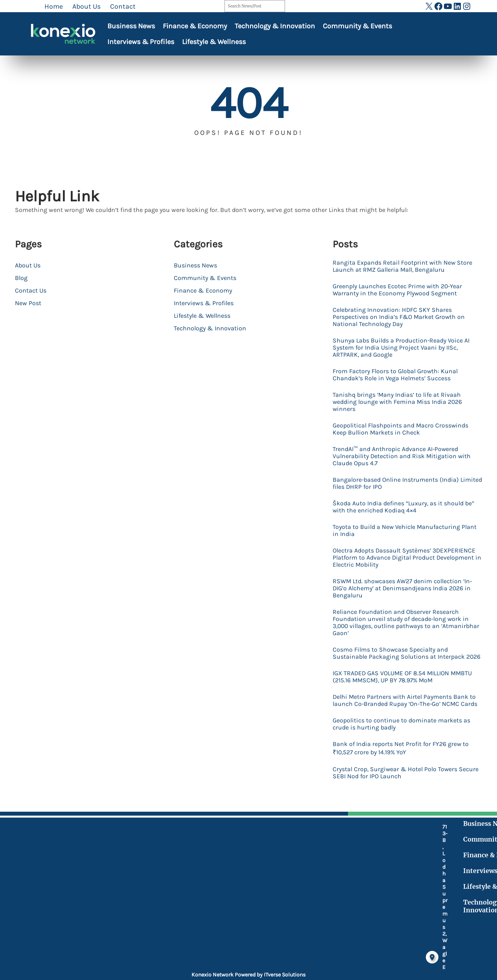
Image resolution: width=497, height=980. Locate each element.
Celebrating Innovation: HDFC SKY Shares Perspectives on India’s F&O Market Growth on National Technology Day (406, 321)
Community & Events (357, 26)
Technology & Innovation (275, 26)
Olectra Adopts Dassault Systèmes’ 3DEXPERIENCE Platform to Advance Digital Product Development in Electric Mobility (401, 579)
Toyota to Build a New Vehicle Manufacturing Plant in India (403, 550)
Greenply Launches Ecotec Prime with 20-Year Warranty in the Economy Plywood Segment (404, 292)
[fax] (191, 925)
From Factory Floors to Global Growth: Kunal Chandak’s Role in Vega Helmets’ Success (402, 383)
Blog (21, 278)
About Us (28, 265)
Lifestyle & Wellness (214, 42)
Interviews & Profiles (141, 42)
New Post (28, 303)
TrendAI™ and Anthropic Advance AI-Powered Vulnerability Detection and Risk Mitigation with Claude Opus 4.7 (402, 471)
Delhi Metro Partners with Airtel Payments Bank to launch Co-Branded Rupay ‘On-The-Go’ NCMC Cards (406, 744)
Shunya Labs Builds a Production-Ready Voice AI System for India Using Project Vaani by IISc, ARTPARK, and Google (405, 354)
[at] (191, 942)
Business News (131, 26)
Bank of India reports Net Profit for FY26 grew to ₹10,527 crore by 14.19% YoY (407, 799)
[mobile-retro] (191, 904)
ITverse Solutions (285, 975)
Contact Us (31, 290)
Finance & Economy (195, 26)
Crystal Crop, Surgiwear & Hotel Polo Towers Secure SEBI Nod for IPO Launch (402, 825)
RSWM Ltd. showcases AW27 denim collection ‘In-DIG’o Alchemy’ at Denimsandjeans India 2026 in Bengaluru (404, 612)
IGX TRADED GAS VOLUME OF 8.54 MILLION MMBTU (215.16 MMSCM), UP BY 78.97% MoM (401, 715)
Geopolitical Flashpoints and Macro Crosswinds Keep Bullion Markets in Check (400, 442)
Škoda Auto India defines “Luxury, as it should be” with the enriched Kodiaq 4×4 (405, 525)
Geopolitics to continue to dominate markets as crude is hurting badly (404, 774)
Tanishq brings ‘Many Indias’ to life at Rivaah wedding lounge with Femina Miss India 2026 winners (404, 413)
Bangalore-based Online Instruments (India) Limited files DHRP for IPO (402, 500)
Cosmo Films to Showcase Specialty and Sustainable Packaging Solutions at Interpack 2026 (406, 686)
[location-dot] (191, 884)
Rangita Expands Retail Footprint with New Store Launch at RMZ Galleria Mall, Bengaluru (404, 267)
